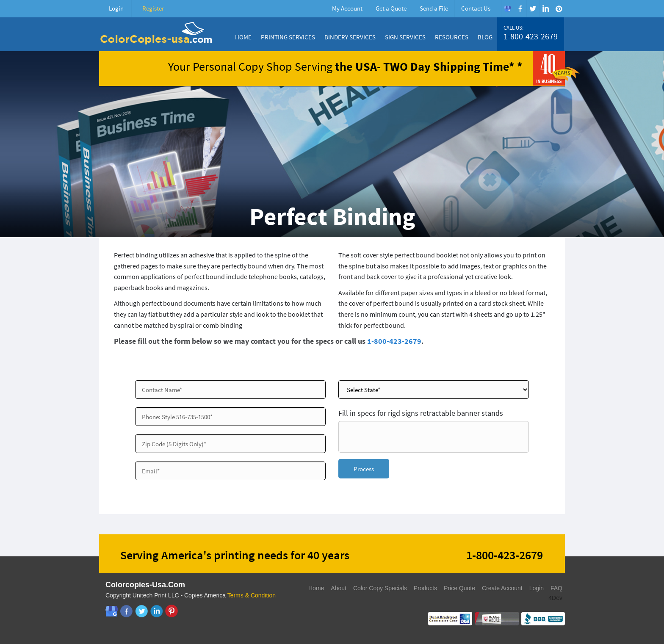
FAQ (556, 588)
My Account (347, 8)
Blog (485, 37)
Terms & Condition (252, 595)
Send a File (434, 8)
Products (425, 588)
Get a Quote (391, 8)
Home (243, 37)
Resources (452, 37)
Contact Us (476, 8)
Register (153, 8)
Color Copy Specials (380, 588)
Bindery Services (350, 37)
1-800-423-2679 (531, 36)
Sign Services (405, 37)
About (339, 588)
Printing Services (288, 37)
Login (116, 8)
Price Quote (459, 588)
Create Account (502, 588)
